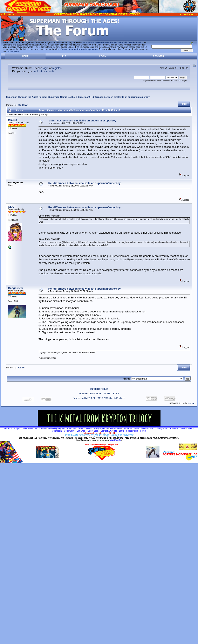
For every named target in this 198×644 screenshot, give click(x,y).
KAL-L (116, 394)
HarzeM (191, 403)
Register (159, 56)
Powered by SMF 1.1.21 (84, 398)
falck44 (13, 120)
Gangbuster (16, 288)
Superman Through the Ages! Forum (26, 97)
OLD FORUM (95, 394)
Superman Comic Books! (62, 97)
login (46, 68)
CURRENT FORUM (99, 389)
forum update (13, 52)
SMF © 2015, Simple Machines (111, 398)
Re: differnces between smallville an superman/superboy (84, 183)
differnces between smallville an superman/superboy (121, 97)
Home (25, 56)
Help (63, 56)
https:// (112, 43)
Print (184, 104)
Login (103, 56)
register (57, 68)
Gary (11, 207)
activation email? (44, 71)
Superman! (84, 97)
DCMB (107, 394)
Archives (83, 394)
